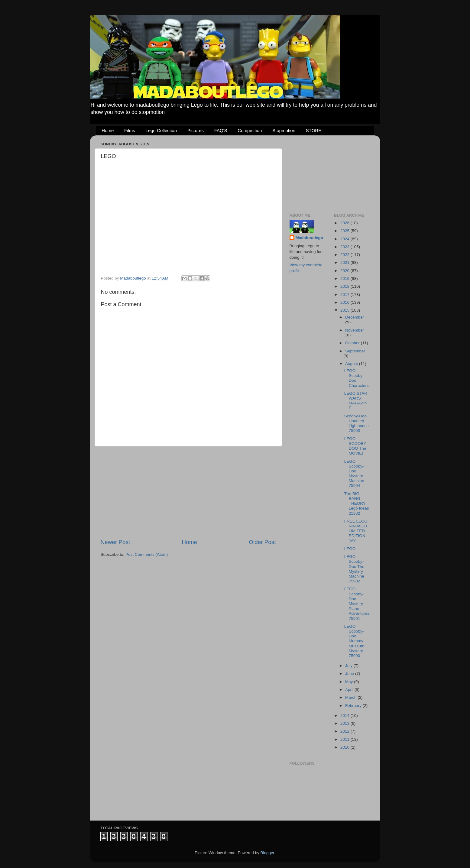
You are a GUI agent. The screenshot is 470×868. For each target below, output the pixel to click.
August (352, 364)
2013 (345, 723)
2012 (345, 731)
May (350, 682)
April (350, 690)
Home (108, 130)
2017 (345, 295)
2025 (345, 231)
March (351, 697)
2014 (345, 716)
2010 (345, 747)
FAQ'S (221, 130)
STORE (314, 130)
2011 (345, 739)
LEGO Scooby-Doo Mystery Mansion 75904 (354, 474)
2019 (345, 279)
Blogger (267, 853)
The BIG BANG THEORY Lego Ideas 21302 (357, 504)
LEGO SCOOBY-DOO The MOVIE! (356, 446)
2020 (345, 271)
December (355, 317)
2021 (345, 262)
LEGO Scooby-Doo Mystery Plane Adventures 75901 (357, 604)
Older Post (262, 542)
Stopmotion (284, 130)
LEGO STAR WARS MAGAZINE (356, 401)
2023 (345, 247)
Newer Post (115, 542)
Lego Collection (161, 130)
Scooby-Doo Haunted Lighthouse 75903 (357, 423)
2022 (345, 255)
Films (130, 130)
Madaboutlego (310, 238)
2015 (345, 310)
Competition (250, 130)
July (349, 666)
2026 (345, 223)
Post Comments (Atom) (147, 554)
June (350, 674)
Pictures (196, 130)
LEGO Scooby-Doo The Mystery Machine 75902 (354, 569)
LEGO (350, 549)
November (355, 330)
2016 (345, 302)
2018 (345, 286)
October (353, 343)
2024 (345, 239)
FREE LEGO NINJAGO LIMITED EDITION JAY (356, 531)
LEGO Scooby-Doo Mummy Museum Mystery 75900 (354, 641)
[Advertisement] (188, 492)
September (355, 351)
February (354, 706)
